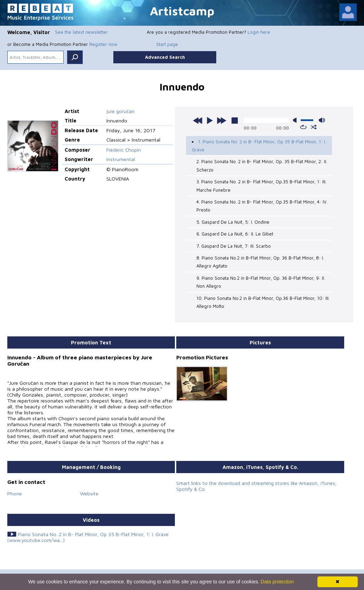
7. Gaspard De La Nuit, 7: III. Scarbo (234, 246)
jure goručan (120, 111)
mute (296, 120)
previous (198, 120)
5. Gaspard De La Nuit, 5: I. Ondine (233, 222)
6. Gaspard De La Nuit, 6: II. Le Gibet (235, 234)
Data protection (277, 582)
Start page (167, 44)
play (210, 120)
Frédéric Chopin (124, 150)
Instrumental (121, 159)
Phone (15, 493)
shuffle (314, 127)
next (221, 120)
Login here (259, 32)
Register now (103, 44)
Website (89, 493)
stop (235, 120)
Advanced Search (165, 57)
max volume (322, 120)
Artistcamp (182, 11)
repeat (303, 127)
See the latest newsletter (81, 32)
